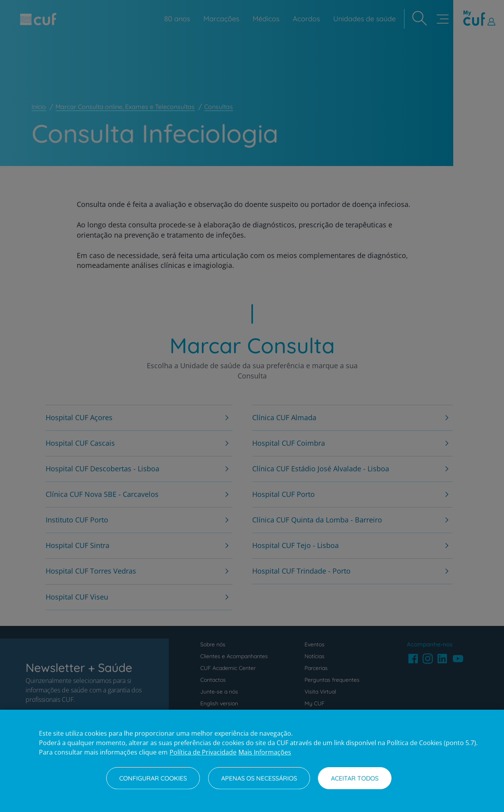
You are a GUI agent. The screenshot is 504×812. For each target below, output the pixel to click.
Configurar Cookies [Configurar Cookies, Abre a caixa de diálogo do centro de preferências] (153, 778)
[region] (252, 761)
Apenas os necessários (259, 778)
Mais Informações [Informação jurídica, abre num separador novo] (265, 752)
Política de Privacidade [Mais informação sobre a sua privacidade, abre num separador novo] (203, 752)
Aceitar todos (355, 778)
